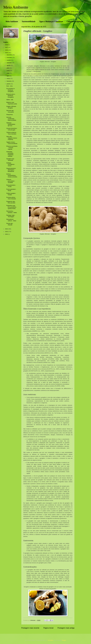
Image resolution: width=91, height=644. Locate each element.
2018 (7, 45)
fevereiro (9, 81)
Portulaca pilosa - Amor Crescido (11, 198)
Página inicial (48, 628)
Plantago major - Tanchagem (11, 216)
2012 (7, 234)
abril (8, 76)
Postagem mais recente (30, 628)
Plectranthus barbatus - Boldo (12, 212)
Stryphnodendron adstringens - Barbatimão (11, 170)
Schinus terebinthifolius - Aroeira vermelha (12, 175)
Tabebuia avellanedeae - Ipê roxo (11, 124)
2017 (7, 47)
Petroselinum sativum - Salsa (11, 220)
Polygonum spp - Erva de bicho (11, 202)
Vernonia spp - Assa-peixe (10, 111)
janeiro (9, 84)
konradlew (51, 640)
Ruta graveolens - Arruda (11, 186)
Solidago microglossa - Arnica (11, 164)
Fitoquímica (10, 115)
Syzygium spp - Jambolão (11, 159)
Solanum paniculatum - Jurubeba (11, 181)
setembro (9, 63)
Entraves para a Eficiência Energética (11, 96)
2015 (7, 53)
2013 (7, 232)
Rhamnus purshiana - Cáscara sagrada (12, 148)
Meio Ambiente (16, 7)
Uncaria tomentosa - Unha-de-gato (12, 129)
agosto (9, 65)
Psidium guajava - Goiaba (11, 194)
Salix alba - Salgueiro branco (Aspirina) (12, 138)
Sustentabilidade (29, 21)
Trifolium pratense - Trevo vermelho (12, 133)
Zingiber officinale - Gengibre (12, 107)
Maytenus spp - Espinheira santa (12, 103)
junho (8, 71)
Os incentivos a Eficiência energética (11, 90)
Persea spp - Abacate (10, 224)
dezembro (10, 55)
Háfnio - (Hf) (10, 100)
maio (8, 73)
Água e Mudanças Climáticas (51, 21)
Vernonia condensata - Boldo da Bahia (11, 119)
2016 (7, 50)
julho (8, 68)
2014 (7, 229)
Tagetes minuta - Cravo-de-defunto (12, 143)
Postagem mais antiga (66, 628)
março (8, 78)
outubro (9, 60)
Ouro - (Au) (9, 86)
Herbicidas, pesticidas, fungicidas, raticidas (10, 154)
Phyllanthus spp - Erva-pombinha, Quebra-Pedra (11, 207)
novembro (10, 57)
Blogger (64, 640)
